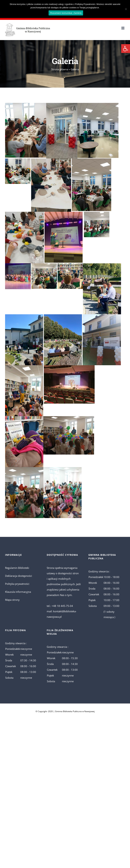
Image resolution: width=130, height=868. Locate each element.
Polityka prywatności (17, 584)
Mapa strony (12, 600)
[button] (126, 49)
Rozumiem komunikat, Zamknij (66, 13)
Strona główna (60, 69)
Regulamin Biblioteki (17, 568)
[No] (126, 9)
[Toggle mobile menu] (123, 28)
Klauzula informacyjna (18, 592)
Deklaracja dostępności (19, 576)
